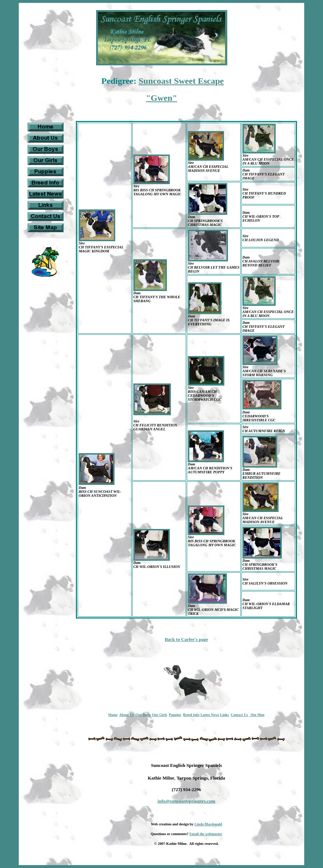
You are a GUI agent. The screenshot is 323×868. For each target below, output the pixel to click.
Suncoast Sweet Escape (181, 81)
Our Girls (160, 715)
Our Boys (143, 715)
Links (224, 715)
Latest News (210, 715)
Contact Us (240, 715)
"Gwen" (162, 98)
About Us (126, 715)
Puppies (175, 715)
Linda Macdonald (208, 824)
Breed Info (191, 715)
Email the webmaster (206, 834)
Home (113, 715)
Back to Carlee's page (186, 639)
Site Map (257, 715)
